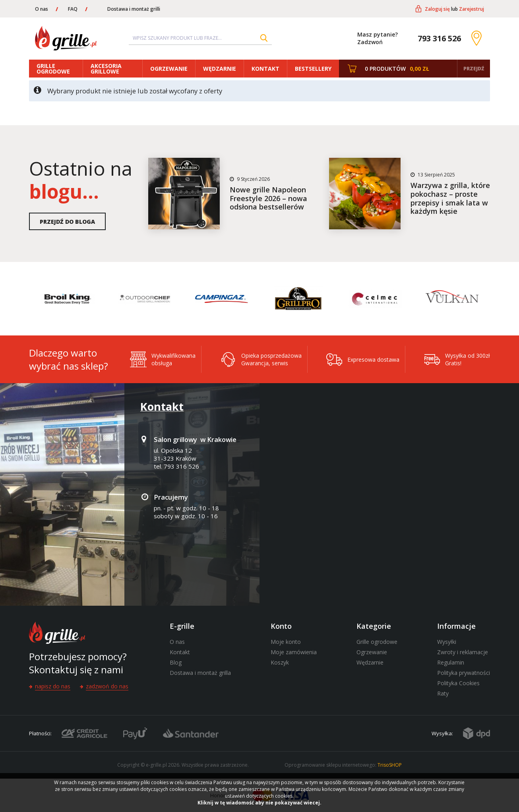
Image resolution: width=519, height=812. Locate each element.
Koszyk (280, 662)
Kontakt (265, 69)
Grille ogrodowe (53, 69)
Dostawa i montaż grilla (200, 673)
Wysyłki (447, 642)
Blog (176, 662)
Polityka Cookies (458, 683)
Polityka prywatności (464, 673)
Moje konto (286, 642)
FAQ (73, 9)
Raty (443, 693)
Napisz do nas (53, 686)
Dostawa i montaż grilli (134, 9)
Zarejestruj (472, 9)
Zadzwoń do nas (107, 686)
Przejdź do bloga (67, 222)
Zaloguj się (437, 9)
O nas (42, 9)
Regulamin (451, 662)
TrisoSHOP (390, 765)
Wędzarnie (220, 69)
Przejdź (474, 69)
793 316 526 (439, 38)
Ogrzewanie (169, 69)
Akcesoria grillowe (106, 69)
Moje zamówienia (294, 652)
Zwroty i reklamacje (463, 652)
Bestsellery (313, 69)
